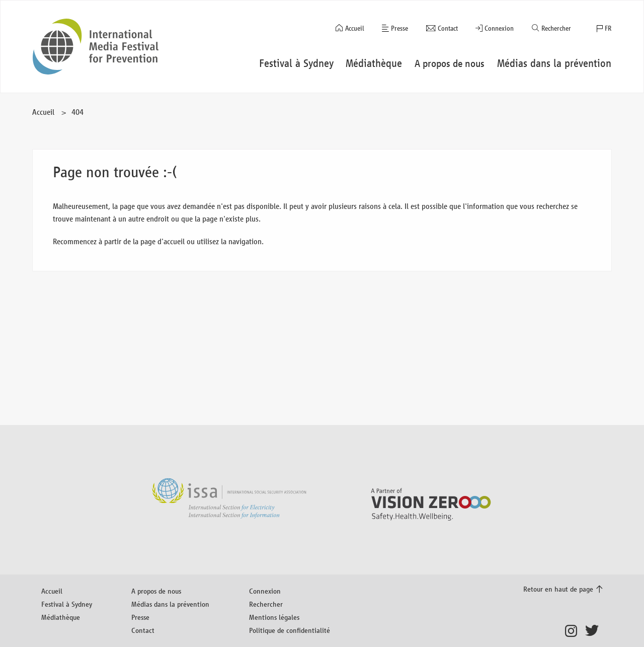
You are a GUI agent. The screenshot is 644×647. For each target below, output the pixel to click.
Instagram (574, 631)
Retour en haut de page (558, 589)
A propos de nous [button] (450, 63)
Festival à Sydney (67, 604)
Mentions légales (274, 617)
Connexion (499, 28)
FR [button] (608, 28)
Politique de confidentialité (290, 630)
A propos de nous (156, 591)
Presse (399, 28)
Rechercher (556, 28)
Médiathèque (61, 617)
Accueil (355, 28)
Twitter (594, 631)
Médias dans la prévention (170, 604)
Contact (448, 28)
